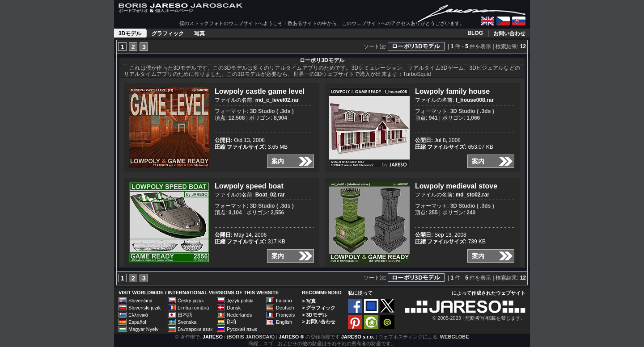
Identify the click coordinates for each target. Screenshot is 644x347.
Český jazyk (191, 301)
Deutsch (285, 308)
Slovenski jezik (144, 308)
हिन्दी (231, 322)
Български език (195, 329)
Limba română (193, 308)
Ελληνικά (138, 315)
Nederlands (239, 315)
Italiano (284, 301)
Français (285, 315)
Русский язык (242, 329)
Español (137, 322)
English (284, 322)
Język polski (240, 301)
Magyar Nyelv (143, 329)
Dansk (234, 308)
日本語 (185, 315)
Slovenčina (140, 301)
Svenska (187, 322)
